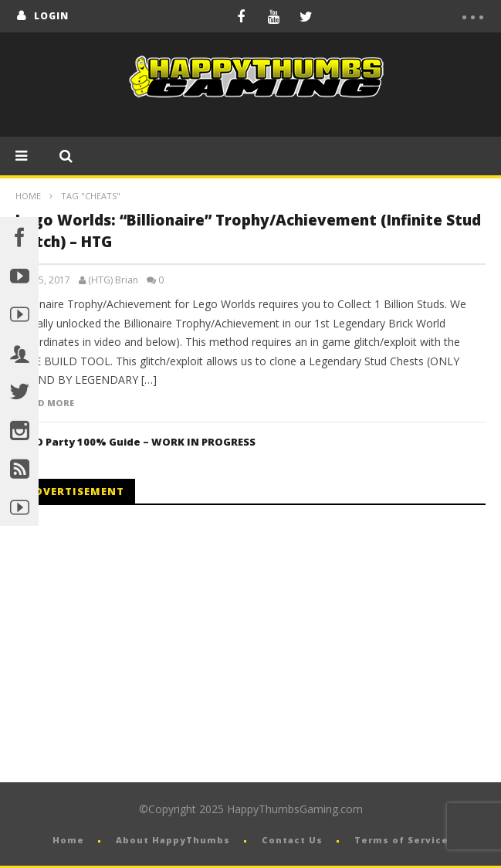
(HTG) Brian (113, 280)
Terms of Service (401, 840)
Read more (47, 403)
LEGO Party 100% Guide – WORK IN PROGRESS (135, 442)
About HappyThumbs (173, 840)
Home (28, 196)
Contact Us (292, 840)
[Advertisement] (145, 644)
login (51, 16)
